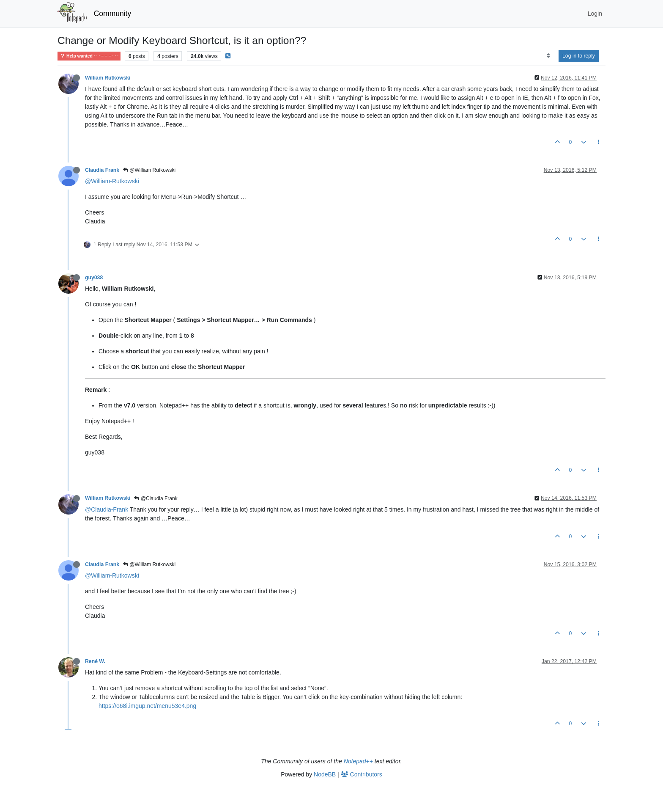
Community (113, 14)
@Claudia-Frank (107, 509)
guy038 (94, 278)
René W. (95, 661)
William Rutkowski (108, 78)
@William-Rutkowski (112, 181)
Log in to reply (579, 56)
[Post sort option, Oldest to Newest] (548, 56)
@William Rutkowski (149, 170)
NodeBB (325, 774)
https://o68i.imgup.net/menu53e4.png (147, 706)
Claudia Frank (102, 170)
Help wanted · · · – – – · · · (89, 56)
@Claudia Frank (156, 498)
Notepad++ (358, 761)
